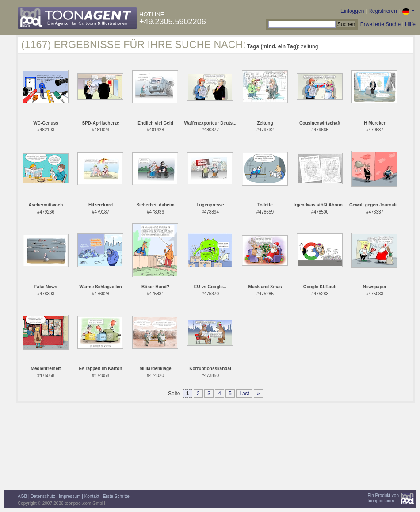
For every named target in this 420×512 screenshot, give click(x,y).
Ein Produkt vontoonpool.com (383, 498)
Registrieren (383, 11)
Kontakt (92, 496)
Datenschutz (43, 496)
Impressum (70, 496)
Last (244, 394)
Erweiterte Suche (380, 24)
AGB (22, 496)
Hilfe (410, 24)
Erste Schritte (116, 496)
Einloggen (352, 11)
